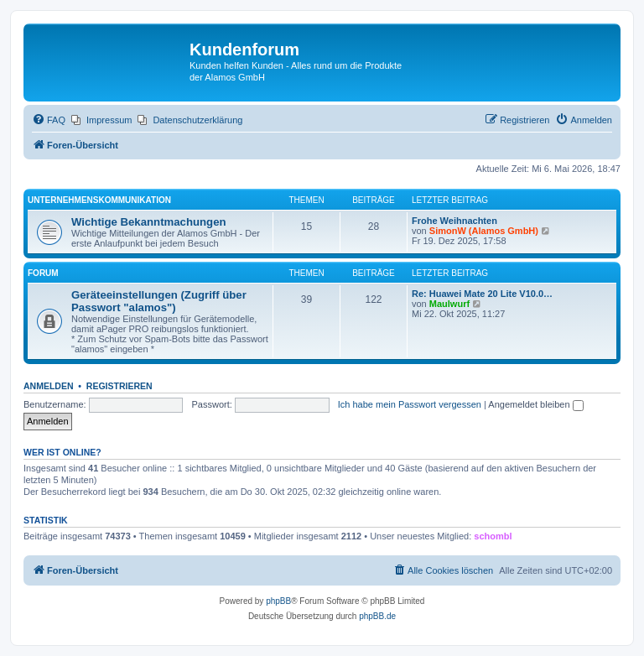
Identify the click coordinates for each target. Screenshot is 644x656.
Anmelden (49, 386)
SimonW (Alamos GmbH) (484, 231)
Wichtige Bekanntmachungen (149, 222)
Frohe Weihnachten (454, 221)
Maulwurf (449, 304)
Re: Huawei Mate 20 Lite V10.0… (482, 294)
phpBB (278, 601)
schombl (493, 536)
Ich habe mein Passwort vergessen (410, 404)
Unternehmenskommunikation (99, 200)
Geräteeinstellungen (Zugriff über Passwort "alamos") (159, 301)
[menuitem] (49, 120)
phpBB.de (377, 616)
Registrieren (119, 386)
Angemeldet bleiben (535, 404)
